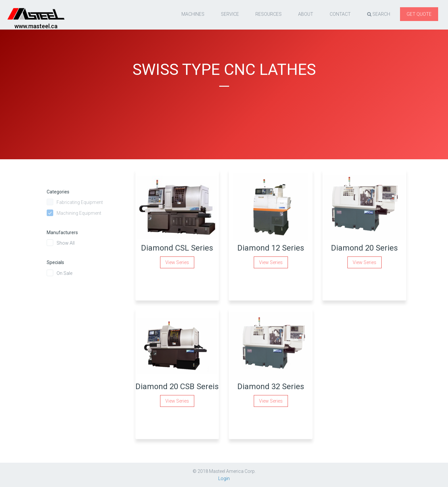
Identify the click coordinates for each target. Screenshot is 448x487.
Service (230, 14)
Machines (193, 14)
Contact (340, 14)
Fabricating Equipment (80, 202)
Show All (66, 243)
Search (379, 14)
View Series (177, 262)
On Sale (64, 273)
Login (224, 478)
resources (269, 14)
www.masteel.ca (36, 26)
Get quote (419, 14)
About (306, 14)
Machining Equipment (79, 213)
